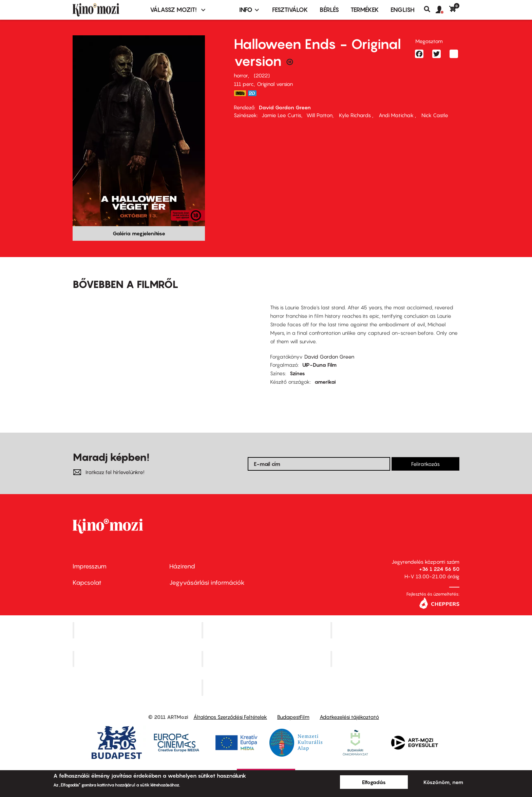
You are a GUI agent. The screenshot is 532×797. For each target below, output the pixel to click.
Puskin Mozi (138, 659)
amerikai (325, 382)
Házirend (182, 566)
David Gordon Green (285, 107)
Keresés (430, 9)
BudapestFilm (293, 717)
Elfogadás (374, 782)
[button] (442, 10)
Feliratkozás (425, 464)
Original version (275, 84)
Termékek (365, 10)
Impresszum (90, 566)
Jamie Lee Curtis (281, 115)
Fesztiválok (290, 10)
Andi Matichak (396, 115)
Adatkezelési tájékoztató (349, 717)
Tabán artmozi (396, 659)
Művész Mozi (396, 630)
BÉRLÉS (329, 10)
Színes (297, 373)
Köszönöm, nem (443, 782)
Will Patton (319, 115)
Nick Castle (434, 115)
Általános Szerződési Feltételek (230, 717)
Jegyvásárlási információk (207, 583)
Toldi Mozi (267, 688)
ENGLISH (403, 10)
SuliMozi (267, 659)
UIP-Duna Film (319, 365)
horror (241, 75)
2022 (262, 75)
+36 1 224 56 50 (439, 569)
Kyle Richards (355, 115)
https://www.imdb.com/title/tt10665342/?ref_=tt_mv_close (240, 93)
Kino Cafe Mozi (267, 630)
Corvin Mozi (138, 630)
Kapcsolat (87, 583)
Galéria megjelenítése (139, 233)
